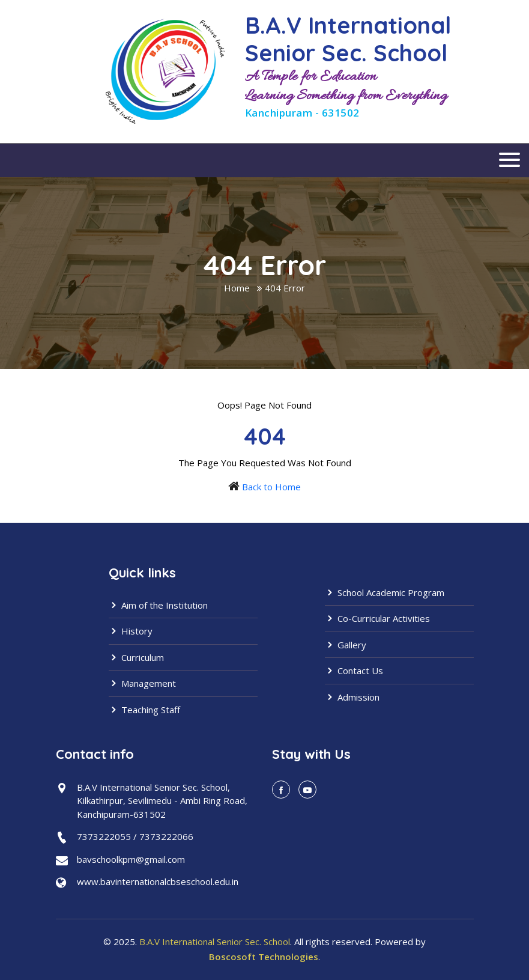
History (131, 631)
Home (237, 288)
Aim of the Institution (158, 605)
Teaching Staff (144, 710)
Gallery (346, 645)
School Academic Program (385, 592)
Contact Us (354, 671)
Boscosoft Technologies (264, 957)
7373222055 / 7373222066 (135, 836)
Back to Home (271, 487)
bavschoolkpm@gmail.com (131, 859)
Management (142, 683)
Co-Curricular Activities (377, 618)
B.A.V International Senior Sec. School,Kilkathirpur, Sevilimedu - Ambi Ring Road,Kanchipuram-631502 (162, 801)
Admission (352, 697)
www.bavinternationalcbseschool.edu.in (158, 881)
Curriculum (136, 657)
